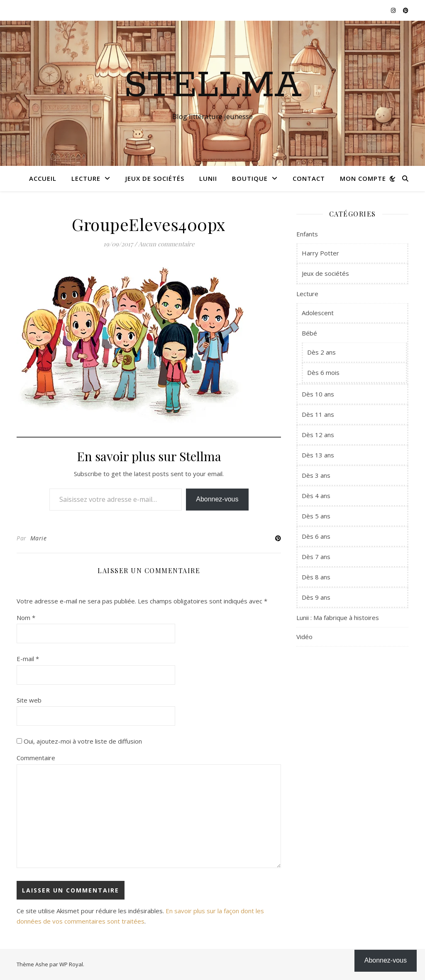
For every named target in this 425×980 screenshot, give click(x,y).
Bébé (309, 333)
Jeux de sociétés (155, 178)
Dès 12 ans (318, 435)
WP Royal (71, 964)
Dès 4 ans (316, 496)
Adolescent (318, 313)
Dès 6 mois (323, 372)
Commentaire (36, 758)
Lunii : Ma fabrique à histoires (338, 618)
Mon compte (363, 178)
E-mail (28, 659)
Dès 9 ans (316, 597)
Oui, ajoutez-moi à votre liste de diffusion (79, 741)
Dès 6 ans (316, 536)
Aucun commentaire (166, 244)
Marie (39, 538)
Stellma (213, 86)
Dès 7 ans (316, 557)
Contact (309, 178)
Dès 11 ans (318, 414)
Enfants (307, 234)
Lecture (86, 178)
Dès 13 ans (318, 455)
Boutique (250, 178)
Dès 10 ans (318, 394)
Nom (26, 618)
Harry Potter (320, 253)
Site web (29, 700)
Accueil (43, 178)
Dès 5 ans (316, 516)
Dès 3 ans (316, 475)
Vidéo (304, 637)
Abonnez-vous (217, 499)
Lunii (208, 178)
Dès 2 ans (321, 352)
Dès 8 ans (316, 577)
